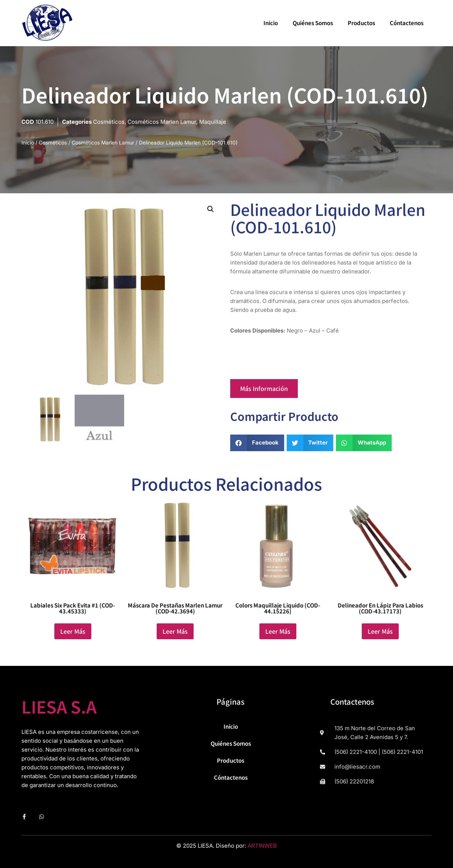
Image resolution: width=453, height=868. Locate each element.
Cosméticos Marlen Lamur (162, 122)
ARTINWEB (262, 846)
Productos (361, 23)
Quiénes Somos (313, 23)
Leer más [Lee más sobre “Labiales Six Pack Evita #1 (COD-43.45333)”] (73, 631)
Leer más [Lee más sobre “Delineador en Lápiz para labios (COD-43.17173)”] (380, 631)
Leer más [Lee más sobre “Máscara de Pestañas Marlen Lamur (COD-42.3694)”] (175, 631)
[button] (211, 209)
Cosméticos (109, 122)
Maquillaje (213, 122)
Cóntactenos (407, 23)
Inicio (271, 23)
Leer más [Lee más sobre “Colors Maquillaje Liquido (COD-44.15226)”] (278, 631)
